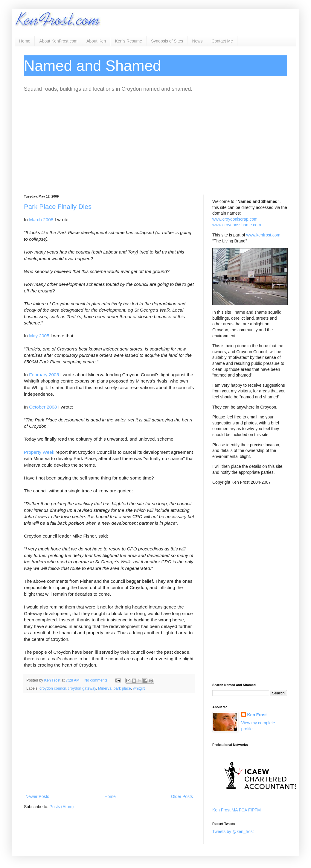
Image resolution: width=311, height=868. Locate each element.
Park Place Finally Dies (58, 207)
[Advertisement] (155, 144)
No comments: (97, 680)
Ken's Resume (128, 41)
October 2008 (43, 407)
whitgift (139, 688)
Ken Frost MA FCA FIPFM (237, 810)
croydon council (53, 688)
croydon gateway (82, 688)
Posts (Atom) (62, 807)
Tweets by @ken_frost (233, 831)
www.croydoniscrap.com (235, 219)
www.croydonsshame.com (237, 225)
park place (122, 688)
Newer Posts (37, 796)
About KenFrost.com (58, 41)
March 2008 (41, 220)
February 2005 (44, 375)
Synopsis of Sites (167, 41)
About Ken (96, 41)
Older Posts (182, 796)
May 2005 (39, 336)
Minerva (105, 688)
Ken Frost (257, 715)
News (197, 41)
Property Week (39, 452)
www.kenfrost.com (263, 235)
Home (25, 41)
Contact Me (222, 41)
